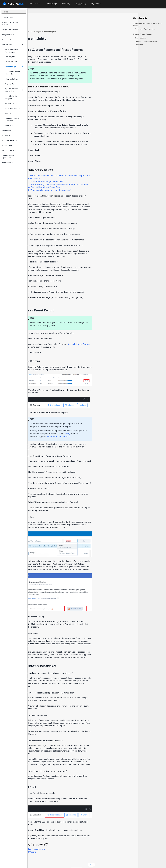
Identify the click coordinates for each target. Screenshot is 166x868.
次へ (119, 857)
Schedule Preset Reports (13, 73)
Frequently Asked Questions (14, 119)
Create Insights (14, 62)
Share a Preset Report (142, 34)
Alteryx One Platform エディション (13, 23)
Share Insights (14, 67)
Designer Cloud (13, 35)
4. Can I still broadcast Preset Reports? (74, 180)
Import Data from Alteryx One (14, 90)
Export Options (12, 79)
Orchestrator (13, 145)
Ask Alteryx (13, 135)
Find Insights (14, 57)
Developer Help (13, 162)
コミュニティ (81, 4)
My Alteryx (96, 4)
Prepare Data (14, 84)
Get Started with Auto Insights (14, 51)
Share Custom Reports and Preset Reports (147, 24)
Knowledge (52, 4)
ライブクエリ (13, 40)
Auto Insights (13, 44)
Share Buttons (140, 38)
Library (95, 426)
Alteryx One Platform (13, 30)
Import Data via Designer (14, 97)
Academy (66, 4)
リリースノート (13, 17)
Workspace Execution (13, 140)
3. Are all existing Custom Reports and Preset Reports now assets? (87, 177)
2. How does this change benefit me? (73, 174)
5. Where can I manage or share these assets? (77, 183)
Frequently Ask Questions (145, 29)
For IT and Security (14, 108)
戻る (34, 857)
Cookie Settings (84, 863)
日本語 (104, 863)
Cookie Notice (64, 863)
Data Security (14, 113)
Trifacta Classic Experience (13, 156)
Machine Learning (13, 150)
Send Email (139, 45)
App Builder (13, 130)
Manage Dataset (14, 103)
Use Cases (14, 126)
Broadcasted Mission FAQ (86, 429)
